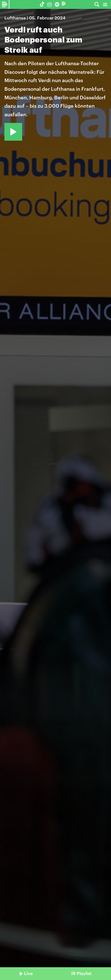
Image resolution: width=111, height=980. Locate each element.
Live (28, 973)
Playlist (84, 973)
